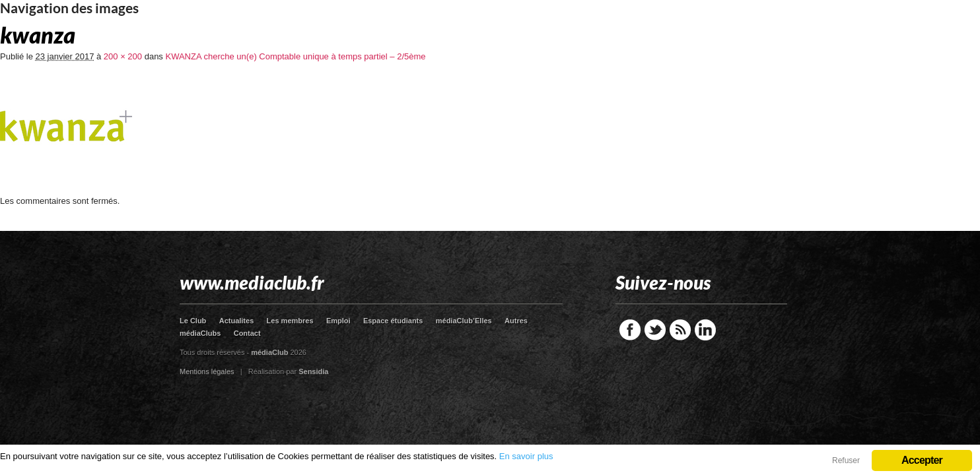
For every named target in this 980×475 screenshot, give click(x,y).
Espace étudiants (393, 321)
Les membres (290, 321)
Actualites (237, 321)
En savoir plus (526, 456)
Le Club (193, 321)
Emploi (338, 321)
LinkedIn (705, 330)
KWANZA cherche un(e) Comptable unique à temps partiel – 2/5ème (295, 56)
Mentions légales (207, 371)
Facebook (630, 330)
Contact (247, 333)
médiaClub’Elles (464, 321)
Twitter (655, 330)
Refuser (846, 460)
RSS (680, 330)
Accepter (922, 460)
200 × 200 (123, 56)
